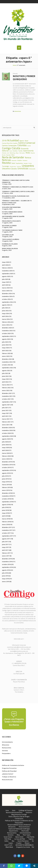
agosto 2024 (6, 305)
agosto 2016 (6, 570)
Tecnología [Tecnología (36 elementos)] (5, 166)
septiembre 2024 (8, 302)
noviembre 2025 (7, 271)
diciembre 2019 (7, 462)
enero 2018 (6, 524)
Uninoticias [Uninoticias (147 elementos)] (23, 168)
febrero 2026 (6, 268)
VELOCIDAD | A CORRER (9, 226)
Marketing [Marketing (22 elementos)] (12, 153)
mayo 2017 (6, 547)
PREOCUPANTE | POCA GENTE (11, 221)
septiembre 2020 (8, 436)
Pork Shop (8, 839)
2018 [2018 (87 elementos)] (4, 141)
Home (15, 65)
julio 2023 (5, 342)
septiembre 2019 (8, 470)
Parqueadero (6, 753)
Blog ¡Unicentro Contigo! (19, 815)
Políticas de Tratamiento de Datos (13, 765)
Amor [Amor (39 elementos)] (26, 141)
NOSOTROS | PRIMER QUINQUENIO (24, 78)
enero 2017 (6, 556)
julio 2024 (5, 308)
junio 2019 (5, 479)
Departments (14, 831)
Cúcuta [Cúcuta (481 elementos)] (16, 148)
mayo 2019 (6, 482)
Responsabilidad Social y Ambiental (19, 825)
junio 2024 (5, 311)
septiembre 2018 (8, 502)
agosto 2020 (6, 439)
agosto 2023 (6, 339)
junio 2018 (5, 510)
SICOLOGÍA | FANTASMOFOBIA (11, 207)
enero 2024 (6, 325)
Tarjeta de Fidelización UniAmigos (19, 829)
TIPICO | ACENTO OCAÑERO (11, 239)
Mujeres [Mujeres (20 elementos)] (33, 153)
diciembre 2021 (7, 393)
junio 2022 (5, 376)
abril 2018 (5, 516)
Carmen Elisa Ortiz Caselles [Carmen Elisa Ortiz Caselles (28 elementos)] (10, 143)
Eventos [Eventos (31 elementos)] (15, 151)
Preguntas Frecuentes (9, 768)
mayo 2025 (6, 282)
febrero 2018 (6, 522)
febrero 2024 (6, 322)
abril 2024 (5, 316)
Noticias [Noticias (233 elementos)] (6, 160)
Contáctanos (19, 819)
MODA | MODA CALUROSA (10, 248)
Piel (33, 847)
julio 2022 (5, 373)
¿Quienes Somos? (8, 774)
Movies (27, 843)
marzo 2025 (6, 288)
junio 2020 (5, 445)
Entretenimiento (7, 742)
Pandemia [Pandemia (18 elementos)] (25, 161)
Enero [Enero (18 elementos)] (11, 151)
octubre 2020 (6, 433)
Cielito (6, 841)
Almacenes (6, 745)
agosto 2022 (6, 370)
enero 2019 (6, 490)
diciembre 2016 (7, 559)
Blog (18, 835)
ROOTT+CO (8, 845)
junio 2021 (5, 410)
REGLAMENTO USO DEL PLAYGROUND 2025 (16, 196)
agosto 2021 (6, 405)
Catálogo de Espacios (26, 810)
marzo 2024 (6, 319)
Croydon (19, 843)
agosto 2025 (6, 276)
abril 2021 (5, 416)
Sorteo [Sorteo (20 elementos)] (30, 163)
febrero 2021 (6, 422)
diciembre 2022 (7, 359)
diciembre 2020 (7, 427)
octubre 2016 (6, 564)
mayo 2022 (6, 379)
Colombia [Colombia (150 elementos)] (22, 145)
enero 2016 (6, 581)
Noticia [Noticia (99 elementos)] (28, 158)
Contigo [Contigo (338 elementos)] (6, 148)
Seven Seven (8, 837)
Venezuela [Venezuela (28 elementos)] (32, 169)
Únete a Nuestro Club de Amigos (19, 817)
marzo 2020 (6, 453)
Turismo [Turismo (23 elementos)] (19, 166)
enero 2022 (6, 390)
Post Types (27, 835)
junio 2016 (5, 576)
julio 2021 (5, 408)
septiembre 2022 (8, 368)
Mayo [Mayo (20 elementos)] (17, 153)
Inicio (7, 810)
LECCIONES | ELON (8, 235)
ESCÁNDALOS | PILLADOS (10, 244)
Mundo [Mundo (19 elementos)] (4, 155)
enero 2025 (6, 291)
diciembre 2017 (7, 527)
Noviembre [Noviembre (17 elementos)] (14, 161)
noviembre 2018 (7, 496)
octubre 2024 (6, 299)
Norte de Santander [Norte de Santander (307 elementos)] (13, 157)
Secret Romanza (23, 841)
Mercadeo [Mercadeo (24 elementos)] (22, 153)
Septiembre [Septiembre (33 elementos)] (19, 163)
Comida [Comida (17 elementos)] (29, 146)
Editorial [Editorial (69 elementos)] (5, 151)
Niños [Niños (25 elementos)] (13, 155)
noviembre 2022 (7, 362)
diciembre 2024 (7, 293)
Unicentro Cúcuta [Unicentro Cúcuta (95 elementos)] (9, 169)
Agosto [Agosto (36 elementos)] (22, 141)
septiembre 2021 (8, 402)
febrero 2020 (6, 456)
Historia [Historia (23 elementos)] (4, 153)
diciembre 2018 (7, 493)
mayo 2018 (6, 513)
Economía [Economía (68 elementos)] (25, 148)
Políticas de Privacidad (9, 771)
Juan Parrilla (31, 837)
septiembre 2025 (8, 273)
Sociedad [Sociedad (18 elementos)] (26, 163)
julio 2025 (5, 279)
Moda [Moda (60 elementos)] (28, 153)
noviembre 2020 (7, 430)
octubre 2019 (6, 467)
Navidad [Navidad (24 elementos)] (8, 155)
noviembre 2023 (7, 331)
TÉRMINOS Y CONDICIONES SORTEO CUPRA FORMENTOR (16, 181)
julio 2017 (5, 542)
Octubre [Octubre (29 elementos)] (20, 161)
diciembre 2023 (7, 328)
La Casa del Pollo (20, 839)
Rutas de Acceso (7, 780)
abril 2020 (5, 450)
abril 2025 (5, 285)
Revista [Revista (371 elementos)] (6, 163)
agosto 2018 (6, 504)
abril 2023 (5, 350)
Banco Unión (19, 837)
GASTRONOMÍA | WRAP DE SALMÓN (13, 216)
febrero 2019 (6, 487)
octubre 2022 (6, 365)
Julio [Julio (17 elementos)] (8, 153)
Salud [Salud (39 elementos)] (13, 163)
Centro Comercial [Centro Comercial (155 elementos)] (27, 143)
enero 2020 (6, 459)
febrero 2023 (6, 353)
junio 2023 (5, 345)
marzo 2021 (6, 419)
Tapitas (31, 839)
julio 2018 (5, 507)
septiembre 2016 (8, 567)
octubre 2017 (6, 533)
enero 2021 (6, 425)
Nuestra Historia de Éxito (14, 812)
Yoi (33, 841)
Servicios (5, 751)
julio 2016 (5, 573)
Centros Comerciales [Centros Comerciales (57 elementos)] (9, 146)
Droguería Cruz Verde (23, 847)
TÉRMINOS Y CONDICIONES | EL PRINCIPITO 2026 (18, 187)
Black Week (9, 847)
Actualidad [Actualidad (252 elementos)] (13, 140)
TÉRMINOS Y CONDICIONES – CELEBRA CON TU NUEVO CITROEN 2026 (17, 202)
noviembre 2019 (7, 465)
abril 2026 (5, 265)
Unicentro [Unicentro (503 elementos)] (28, 166)
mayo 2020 (6, 447)
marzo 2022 (6, 385)
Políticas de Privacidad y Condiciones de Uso (19, 821)
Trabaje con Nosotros (9, 777)
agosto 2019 (6, 473)
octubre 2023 (6, 333)
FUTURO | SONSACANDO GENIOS (12, 212)
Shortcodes (25, 831)
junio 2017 (5, 544)
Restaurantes (7, 748)
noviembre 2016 (7, 562)
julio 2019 (5, 476)
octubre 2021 (6, 399)
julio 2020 (5, 442)
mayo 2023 (6, 348)
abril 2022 (5, 382)
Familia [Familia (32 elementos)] (20, 151)
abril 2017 (5, 550)
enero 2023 (6, 356)
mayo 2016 (6, 579)
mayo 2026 (6, 262)
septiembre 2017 (8, 536)
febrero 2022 (6, 388)
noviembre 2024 (7, 296)
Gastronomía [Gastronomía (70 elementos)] (28, 151)
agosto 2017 (6, 539)
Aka (13, 841)
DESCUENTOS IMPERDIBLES (25, 845)
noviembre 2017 (7, 530)
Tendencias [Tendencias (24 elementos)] (13, 166)
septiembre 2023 (8, 336)
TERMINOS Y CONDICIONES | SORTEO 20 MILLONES (18, 191)
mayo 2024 (6, 313)
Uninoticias (18, 111)
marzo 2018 (6, 519)
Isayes (11, 843)
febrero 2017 (6, 553)
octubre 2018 (6, 499)
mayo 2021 (6, 413)
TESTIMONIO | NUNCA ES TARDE (12, 230)
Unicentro (29, 812)
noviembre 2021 (7, 396)
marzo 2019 (6, 485)
